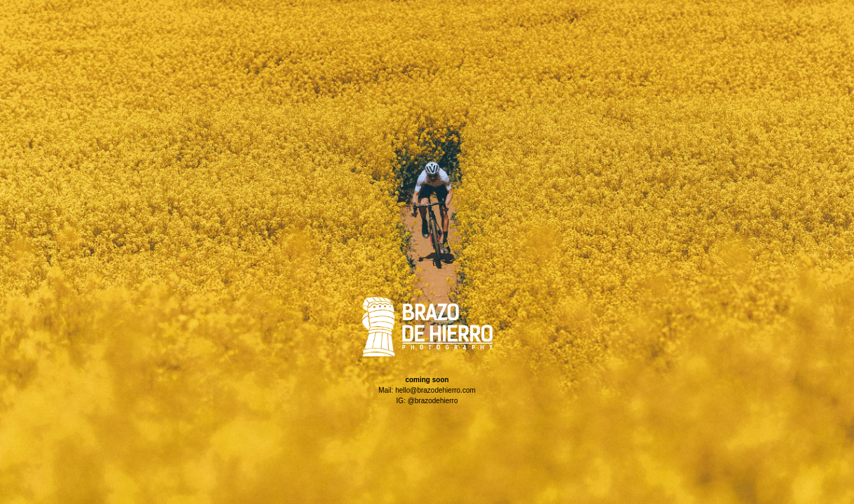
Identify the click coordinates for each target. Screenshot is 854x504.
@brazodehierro (433, 401)
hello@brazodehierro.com (435, 390)
